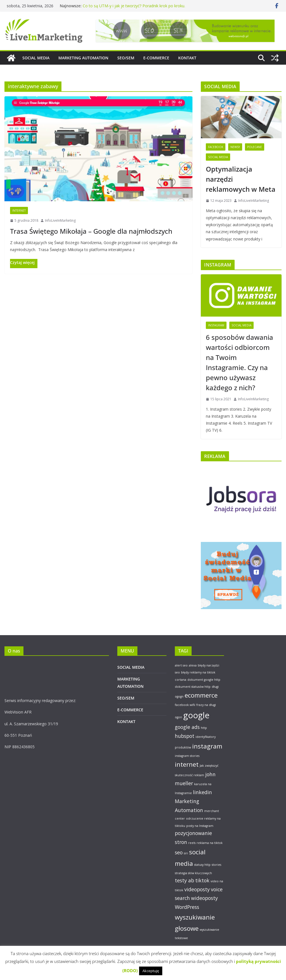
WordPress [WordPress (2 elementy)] (187, 907)
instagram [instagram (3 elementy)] (207, 746)
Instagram (216, 325)
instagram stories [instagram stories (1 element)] (187, 756)
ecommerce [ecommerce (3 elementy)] (201, 695)
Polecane (255, 147)
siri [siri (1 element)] (186, 853)
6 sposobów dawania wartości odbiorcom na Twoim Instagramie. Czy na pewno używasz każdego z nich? (239, 362)
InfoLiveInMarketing (60, 220)
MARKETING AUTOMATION (83, 58)
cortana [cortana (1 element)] (181, 680)
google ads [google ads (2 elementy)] (187, 727)
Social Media (218, 157)
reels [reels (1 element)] (192, 843)
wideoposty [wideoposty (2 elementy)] (204, 898)
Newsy (235, 147)
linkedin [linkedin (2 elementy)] (202, 792)
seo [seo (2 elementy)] (179, 852)
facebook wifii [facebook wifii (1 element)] (185, 705)
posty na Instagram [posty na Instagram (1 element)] (200, 826)
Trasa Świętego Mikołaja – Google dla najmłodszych (91, 231)
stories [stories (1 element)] (216, 865)
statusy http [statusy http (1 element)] (202, 865)
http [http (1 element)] (204, 728)
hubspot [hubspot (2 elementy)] (185, 736)
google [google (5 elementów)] (196, 715)
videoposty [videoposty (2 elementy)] (197, 889)
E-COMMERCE (156, 58)
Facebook (216, 147)
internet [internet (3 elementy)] (187, 764)
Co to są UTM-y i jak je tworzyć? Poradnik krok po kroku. (134, 6)
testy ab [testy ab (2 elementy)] (184, 880)
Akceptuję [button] (151, 971)
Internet (19, 210)
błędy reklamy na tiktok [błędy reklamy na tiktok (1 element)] (198, 672)
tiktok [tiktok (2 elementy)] (202, 880)
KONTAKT (187, 58)
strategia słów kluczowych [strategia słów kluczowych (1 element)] (193, 873)
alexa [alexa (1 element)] (193, 665)
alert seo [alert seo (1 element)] (181, 665)
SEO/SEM (126, 58)
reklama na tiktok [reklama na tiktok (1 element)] (210, 843)
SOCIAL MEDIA (36, 58)
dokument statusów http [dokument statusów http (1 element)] (193, 687)
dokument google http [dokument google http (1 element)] (204, 680)
